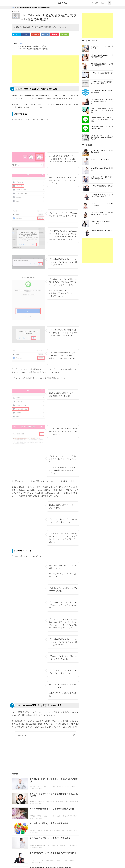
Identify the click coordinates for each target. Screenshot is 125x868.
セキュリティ (40, 844)
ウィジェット (23, 861)
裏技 (23, 844)
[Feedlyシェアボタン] (64, 34)
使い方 (15, 840)
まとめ (30, 844)
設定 (28, 840)
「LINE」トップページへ (45, 853)
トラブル (50, 844)
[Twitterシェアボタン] (16, 34)
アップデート (65, 840)
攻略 (57, 844)
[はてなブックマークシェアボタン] (45, 34)
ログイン (36, 840)
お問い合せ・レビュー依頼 (37, 861)
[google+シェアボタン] (35, 34)
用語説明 (74, 844)
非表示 (20, 43)
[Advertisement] (45, 69)
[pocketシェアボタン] (55, 34)
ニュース (16, 844)
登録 (22, 840)
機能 (56, 840)
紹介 (50, 840)
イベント (65, 844)
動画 (43, 840)
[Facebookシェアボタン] (26, 34)
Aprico (62, 3)
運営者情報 (50, 861)
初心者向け (16, 848)
